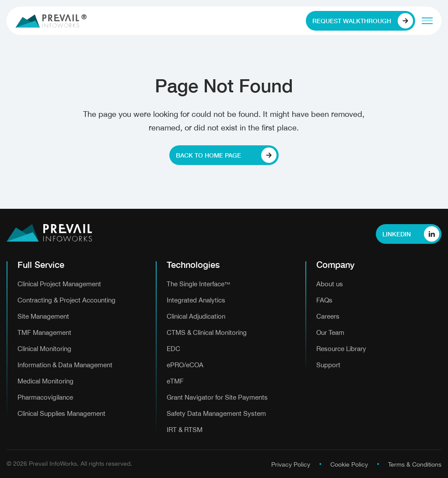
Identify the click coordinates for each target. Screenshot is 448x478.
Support (328, 365)
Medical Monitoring (45, 381)
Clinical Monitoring (44, 349)
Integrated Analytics (196, 300)
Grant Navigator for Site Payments (217, 397)
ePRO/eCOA (185, 365)
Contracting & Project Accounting (66, 300)
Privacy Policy (291, 464)
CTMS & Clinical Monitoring (207, 332)
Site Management (43, 316)
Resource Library (341, 349)
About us (330, 284)
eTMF (175, 381)
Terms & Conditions (415, 464)
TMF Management (44, 332)
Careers (328, 316)
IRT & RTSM (185, 430)
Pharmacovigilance (45, 397)
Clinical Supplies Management (61, 413)
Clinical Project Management (59, 284)
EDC (173, 349)
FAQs (324, 300)
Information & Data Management (65, 365)
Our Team (330, 332)
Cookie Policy (349, 464)
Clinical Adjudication (196, 316)
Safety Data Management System (216, 413)
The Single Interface (198, 284)
